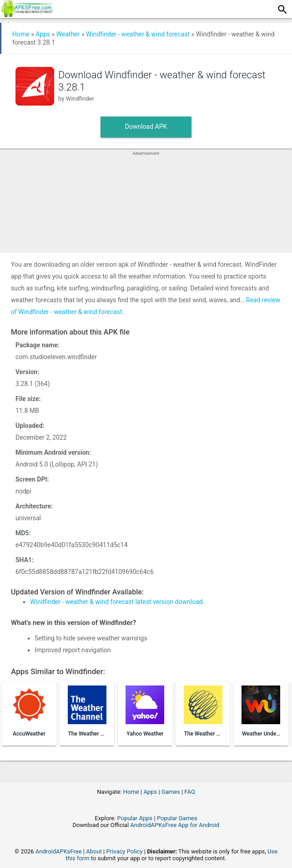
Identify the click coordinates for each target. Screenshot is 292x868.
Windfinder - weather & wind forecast (138, 34)
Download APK (146, 127)
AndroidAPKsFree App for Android (175, 825)
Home (21, 34)
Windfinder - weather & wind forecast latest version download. (117, 602)
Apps (43, 34)
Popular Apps (135, 818)
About (94, 851)
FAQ (189, 792)
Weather (68, 34)
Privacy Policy (125, 851)
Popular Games (177, 818)
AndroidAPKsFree (59, 851)
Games (171, 792)
